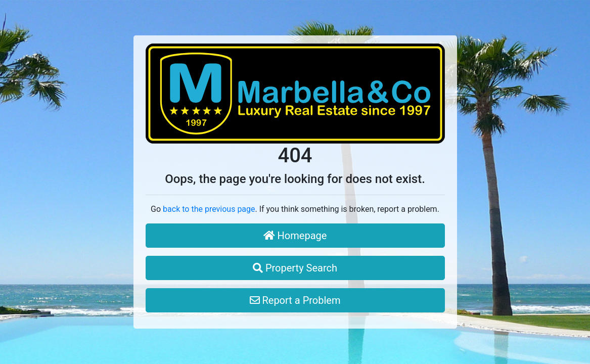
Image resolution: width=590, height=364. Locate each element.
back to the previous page (209, 209)
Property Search (295, 268)
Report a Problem (295, 300)
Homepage (295, 236)
